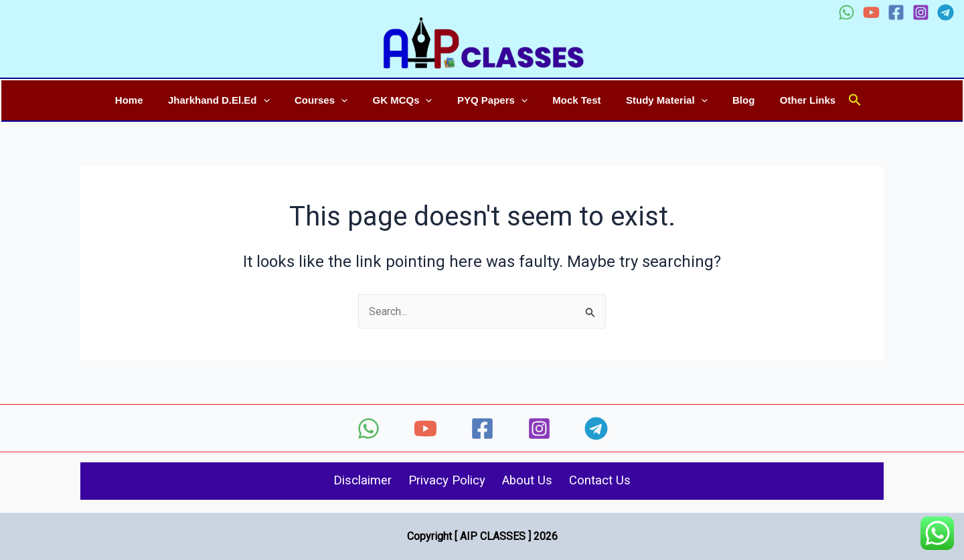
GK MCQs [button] (407, 100)
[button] (278, 101)
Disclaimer (351, 481)
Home (149, 100)
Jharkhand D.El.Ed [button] (234, 100)
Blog (729, 100)
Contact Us (612, 481)
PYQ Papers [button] (492, 100)
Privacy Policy (444, 481)
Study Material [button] (657, 100)
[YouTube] (871, 12)
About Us (533, 481)
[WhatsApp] (847, 12)
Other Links (788, 100)
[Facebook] (896, 12)
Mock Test (572, 100)
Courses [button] (331, 100)
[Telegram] (946, 12)
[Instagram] (921, 12)
